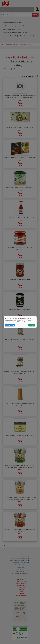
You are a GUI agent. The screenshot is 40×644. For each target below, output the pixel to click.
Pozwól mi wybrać (10, 325)
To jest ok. (32, 325)
